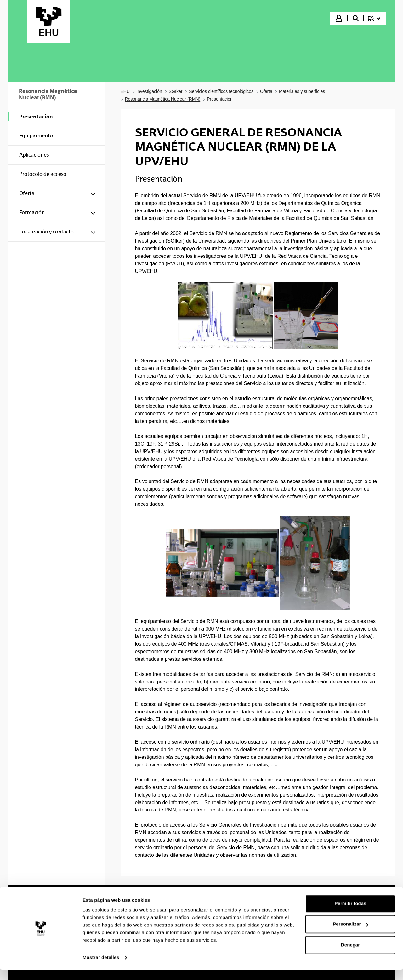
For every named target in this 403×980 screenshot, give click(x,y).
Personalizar (351, 934)
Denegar (350, 955)
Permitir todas (351, 914)
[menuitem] (374, 18)
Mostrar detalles (101, 968)
